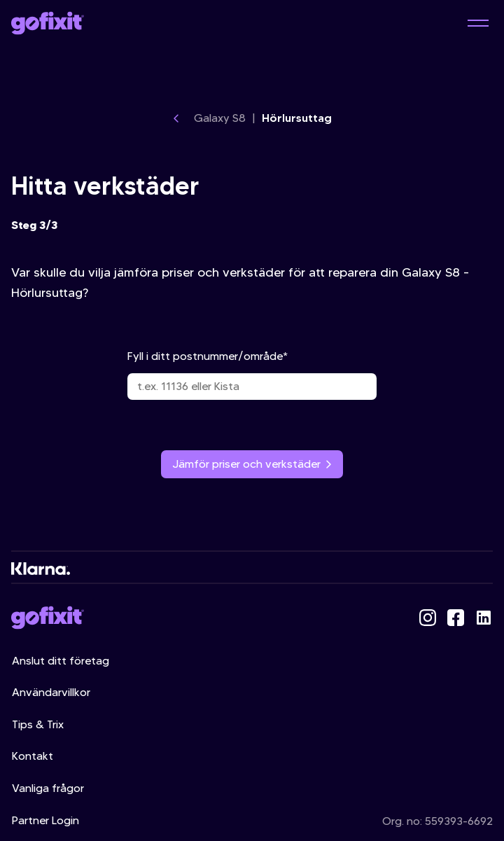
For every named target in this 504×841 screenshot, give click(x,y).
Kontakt (33, 756)
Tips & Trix (38, 724)
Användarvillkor (51, 692)
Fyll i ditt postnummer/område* (252, 375)
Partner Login (45, 820)
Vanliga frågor (48, 788)
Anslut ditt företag (61, 661)
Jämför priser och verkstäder (252, 464)
